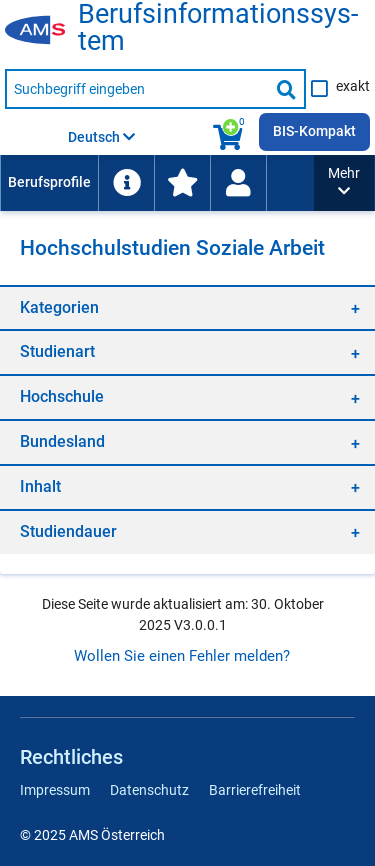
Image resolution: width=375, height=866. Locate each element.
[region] (187, 307)
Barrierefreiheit (255, 790)
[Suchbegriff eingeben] (137, 89)
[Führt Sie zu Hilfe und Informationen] (126, 183)
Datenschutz (149, 790)
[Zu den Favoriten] (182, 183)
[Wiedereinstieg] (238, 183)
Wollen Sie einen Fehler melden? (182, 656)
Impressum (55, 790)
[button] (344, 183)
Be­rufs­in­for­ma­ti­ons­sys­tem (218, 28)
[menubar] (157, 183)
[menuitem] (49, 183)
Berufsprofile (49, 182)
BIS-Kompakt (314, 131)
